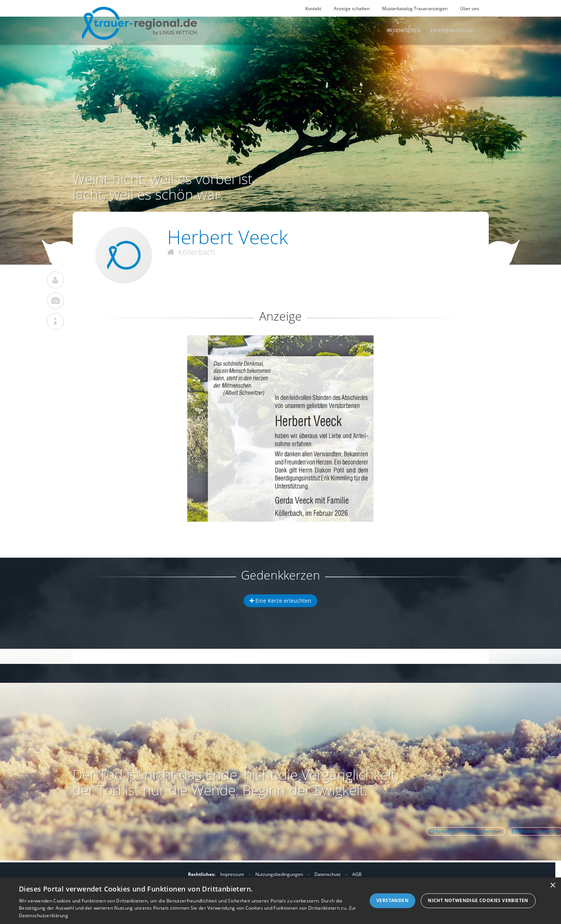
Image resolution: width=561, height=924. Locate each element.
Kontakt (313, 9)
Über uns (470, 9)
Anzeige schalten (352, 9)
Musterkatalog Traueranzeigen (415, 9)
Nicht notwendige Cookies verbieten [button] (478, 900)
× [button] (552, 886)
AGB (357, 874)
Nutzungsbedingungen (279, 874)
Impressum (232, 874)
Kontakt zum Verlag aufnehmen (466, 831)
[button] (281, 363)
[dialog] (280, 901)
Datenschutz (328, 874)
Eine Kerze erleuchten (280, 601)
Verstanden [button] (392, 900)
